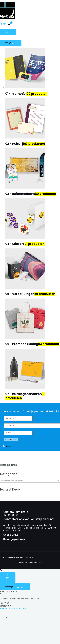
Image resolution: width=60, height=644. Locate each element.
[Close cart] (15, 587)
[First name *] (18, 418)
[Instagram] (9, 515)
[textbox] (28, 481)
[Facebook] (5, 515)
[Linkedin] (13, 515)
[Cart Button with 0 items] (8, 577)
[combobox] (30, 481)
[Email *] (18, 433)
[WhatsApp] (17, 515)
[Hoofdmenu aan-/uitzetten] (8, 32)
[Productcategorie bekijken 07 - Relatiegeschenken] (33, 394)
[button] (7, 617)
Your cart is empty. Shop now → (14, 609)
